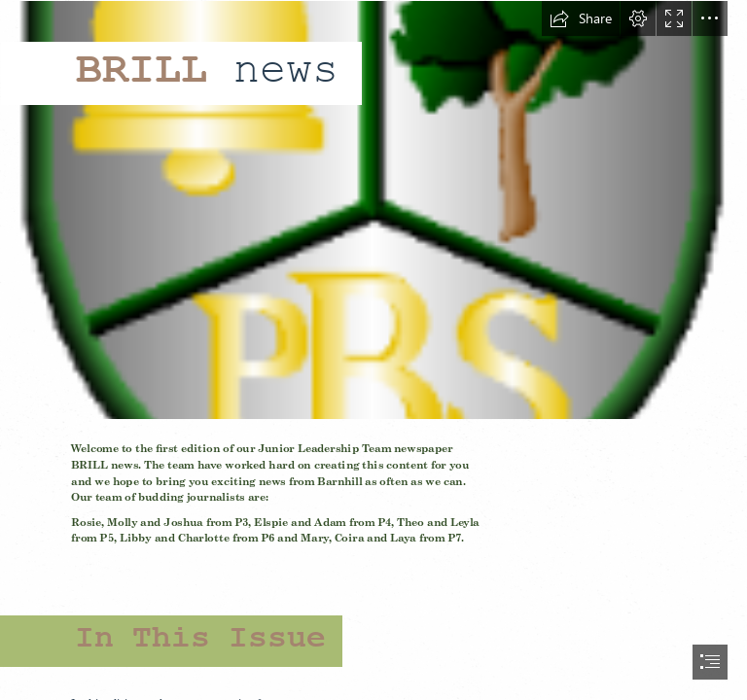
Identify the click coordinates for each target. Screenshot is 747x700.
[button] (581, 18)
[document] (373, 350)
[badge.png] (373, 210)
